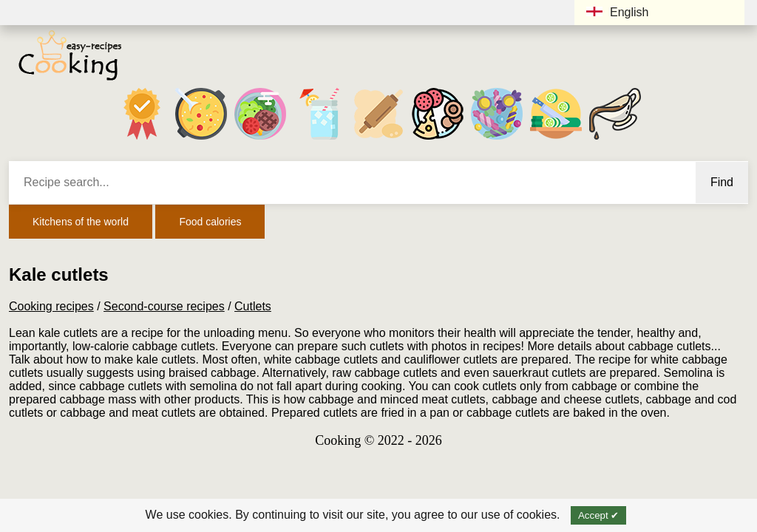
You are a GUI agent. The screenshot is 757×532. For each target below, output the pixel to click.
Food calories (210, 222)
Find (722, 182)
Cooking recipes (51, 306)
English (617, 12)
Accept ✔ (598, 515)
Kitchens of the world (81, 222)
